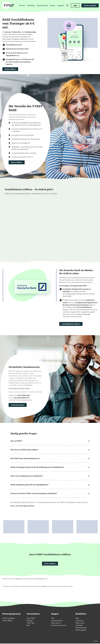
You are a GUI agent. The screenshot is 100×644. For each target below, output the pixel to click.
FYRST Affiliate (8, 621)
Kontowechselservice (59, 626)
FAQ (53, 619)
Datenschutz (80, 623)
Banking (31, 5)
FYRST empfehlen (9, 619)
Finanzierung (42, 5)
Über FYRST (31, 619)
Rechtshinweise (81, 628)
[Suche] (67, 5)
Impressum (80, 621)
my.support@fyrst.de (22, 398)
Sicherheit (79, 626)
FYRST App (31, 623)
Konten (22, 5)
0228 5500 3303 (24, 395)
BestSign (30, 621)
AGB (77, 619)
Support (61, 5)
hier (37, 579)
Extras (53, 5)
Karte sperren (56, 623)
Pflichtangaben (81, 630)
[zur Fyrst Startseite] (9, 5)
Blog (28, 626)
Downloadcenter (57, 621)
